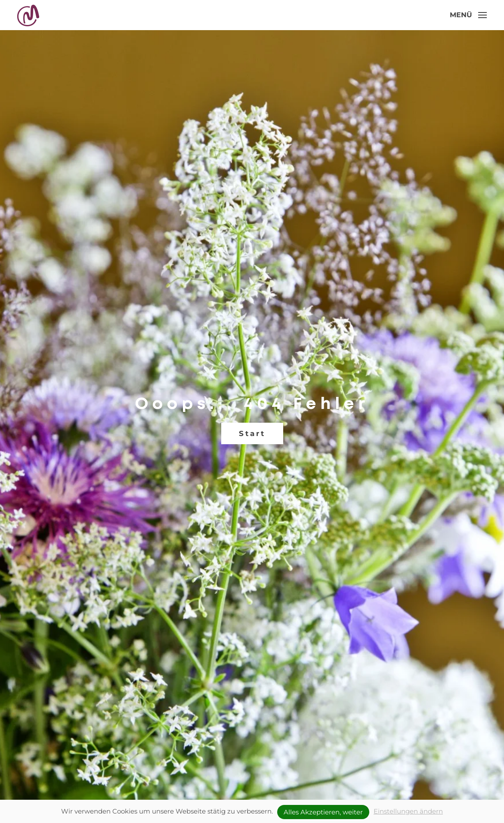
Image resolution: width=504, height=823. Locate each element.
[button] (468, 15)
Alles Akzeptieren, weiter (323, 812)
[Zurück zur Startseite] (29, 15)
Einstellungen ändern (408, 811)
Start (252, 433)
